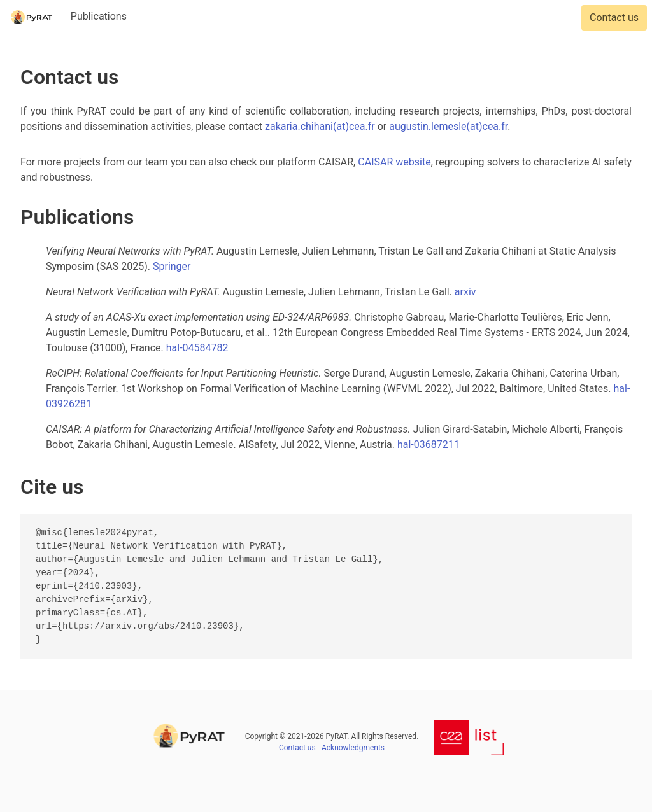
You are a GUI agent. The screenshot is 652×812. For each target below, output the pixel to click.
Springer (172, 266)
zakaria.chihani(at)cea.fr (320, 126)
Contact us (614, 17)
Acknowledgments (353, 748)
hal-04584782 (197, 348)
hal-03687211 (429, 444)
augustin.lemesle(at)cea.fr (448, 126)
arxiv (465, 292)
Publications (99, 16)
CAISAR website (394, 162)
